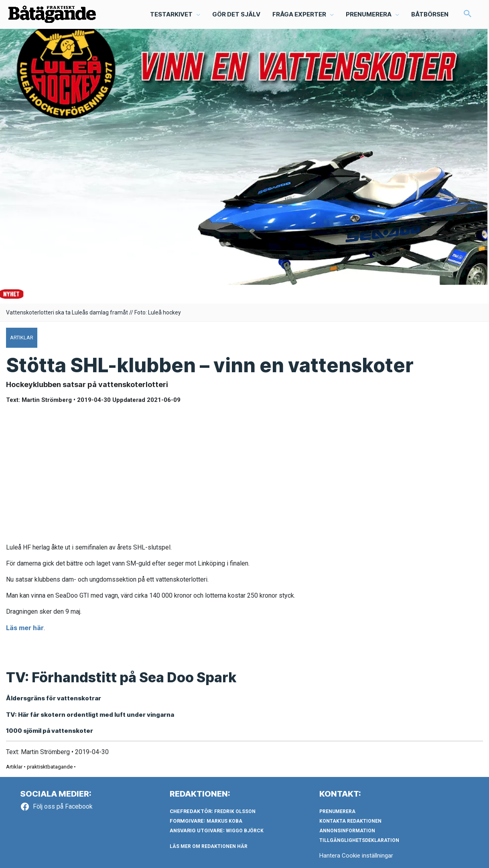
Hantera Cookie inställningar (356, 856)
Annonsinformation (347, 831)
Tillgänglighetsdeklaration (359, 840)
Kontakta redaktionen (350, 821)
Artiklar (14, 767)
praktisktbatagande (50, 767)
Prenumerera (337, 811)
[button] (468, 14)
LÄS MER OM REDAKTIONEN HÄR (209, 846)
